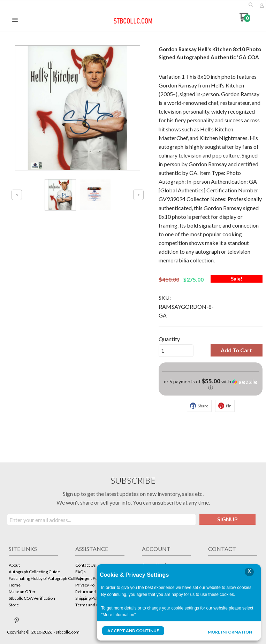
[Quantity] (176, 351)
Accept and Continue (133, 631)
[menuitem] (33, 566)
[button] (251, 5)
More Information (230, 631)
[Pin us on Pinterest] (17, 620)
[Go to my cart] (245, 20)
